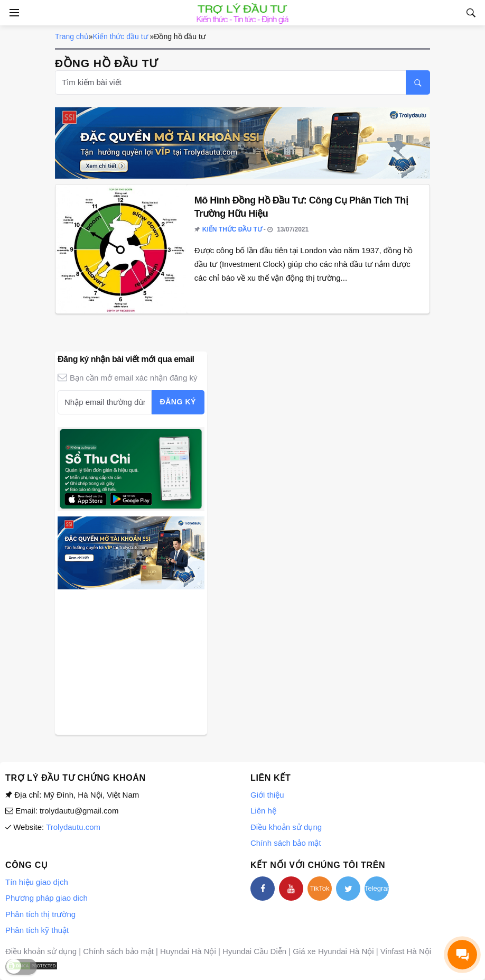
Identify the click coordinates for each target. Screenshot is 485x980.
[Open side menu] (13, 13)
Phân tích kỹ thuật (37, 930)
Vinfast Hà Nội (406, 951)
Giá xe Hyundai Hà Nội (333, 951)
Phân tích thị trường (40, 914)
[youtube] (291, 889)
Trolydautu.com (73, 827)
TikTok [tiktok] (319, 888)
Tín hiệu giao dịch (37, 882)
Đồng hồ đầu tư (180, 36)
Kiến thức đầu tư (120, 36)
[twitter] (348, 889)
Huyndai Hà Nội (188, 951)
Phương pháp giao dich (46, 898)
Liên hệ (263, 811)
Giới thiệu (267, 795)
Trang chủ (72, 36)
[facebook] (263, 889)
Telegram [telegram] (377, 888)
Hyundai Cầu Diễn (254, 951)
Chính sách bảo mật (286, 843)
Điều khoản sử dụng (286, 827)
